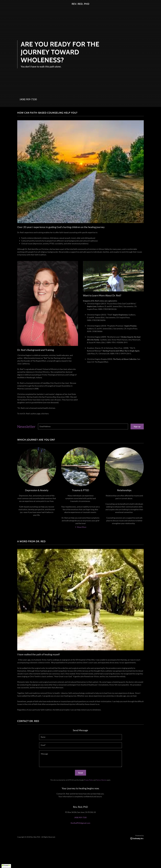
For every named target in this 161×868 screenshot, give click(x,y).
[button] (81, 527)
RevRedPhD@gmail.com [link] (80, 823)
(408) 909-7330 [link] (28, 99)
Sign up (137, 426)
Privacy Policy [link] (89, 780)
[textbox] (83, 426)
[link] (80, 4)
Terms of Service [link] (101, 780)
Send (81, 773)
